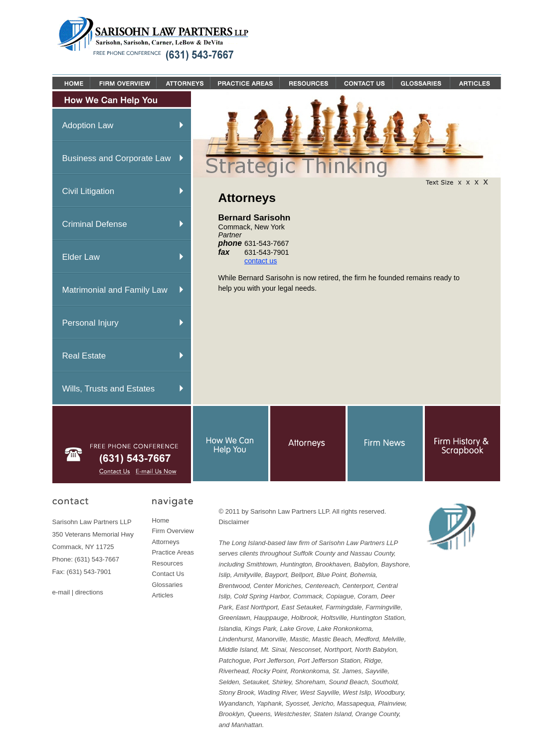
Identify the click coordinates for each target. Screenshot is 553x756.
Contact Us (168, 574)
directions (89, 592)
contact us (261, 261)
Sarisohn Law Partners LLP (290, 511)
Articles (163, 595)
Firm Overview (173, 531)
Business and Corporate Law (117, 158)
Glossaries (168, 585)
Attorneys (166, 542)
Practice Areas (173, 552)
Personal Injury (91, 323)
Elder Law (81, 257)
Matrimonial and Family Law (115, 290)
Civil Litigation (89, 191)
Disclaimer (234, 522)
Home (161, 520)
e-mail (61, 592)
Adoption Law (88, 125)
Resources (168, 563)
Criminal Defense (95, 224)
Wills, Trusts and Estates (109, 389)
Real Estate (84, 356)
